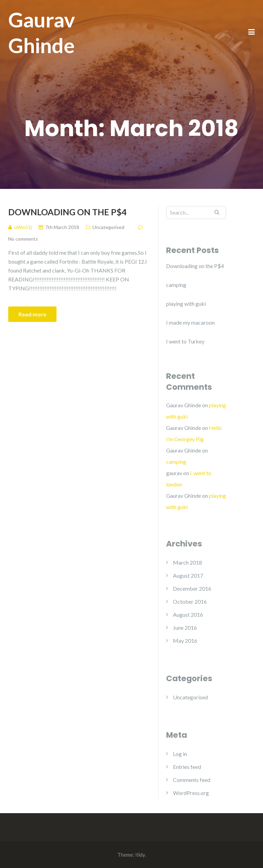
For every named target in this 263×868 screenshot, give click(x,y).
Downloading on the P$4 (67, 212)
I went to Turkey (185, 341)
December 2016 (192, 588)
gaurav (174, 473)
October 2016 (190, 601)
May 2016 (185, 641)
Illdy (140, 855)
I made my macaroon (190, 322)
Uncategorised (108, 227)
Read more (32, 314)
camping (176, 285)
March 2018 (187, 562)
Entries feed (187, 767)
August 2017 (188, 575)
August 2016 (188, 614)
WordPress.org (191, 793)
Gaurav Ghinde (42, 32)
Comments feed (192, 780)
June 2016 (185, 628)
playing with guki (186, 304)
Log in (180, 754)
